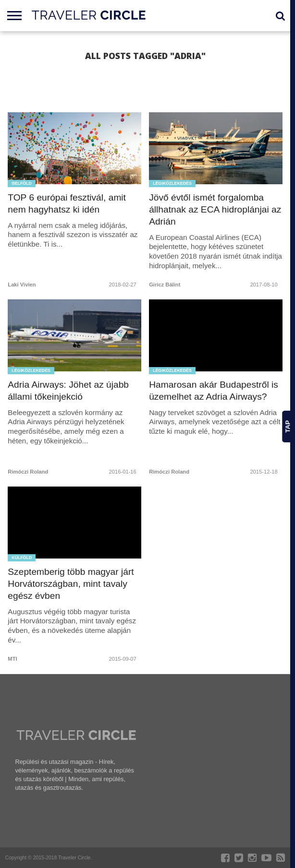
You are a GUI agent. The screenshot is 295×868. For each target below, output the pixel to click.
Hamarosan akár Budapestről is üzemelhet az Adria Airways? (214, 391)
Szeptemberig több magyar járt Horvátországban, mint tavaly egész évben (71, 584)
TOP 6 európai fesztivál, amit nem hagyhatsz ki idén (67, 203)
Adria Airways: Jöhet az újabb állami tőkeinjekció (68, 391)
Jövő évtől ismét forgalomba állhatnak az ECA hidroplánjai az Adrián (215, 209)
